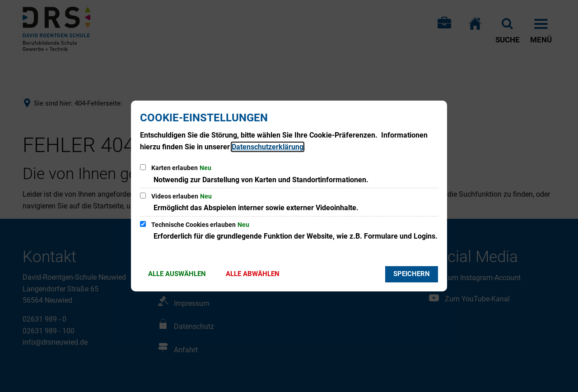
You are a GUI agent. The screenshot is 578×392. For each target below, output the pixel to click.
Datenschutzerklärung (268, 147)
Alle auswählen (177, 274)
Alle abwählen (253, 274)
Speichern (412, 274)
